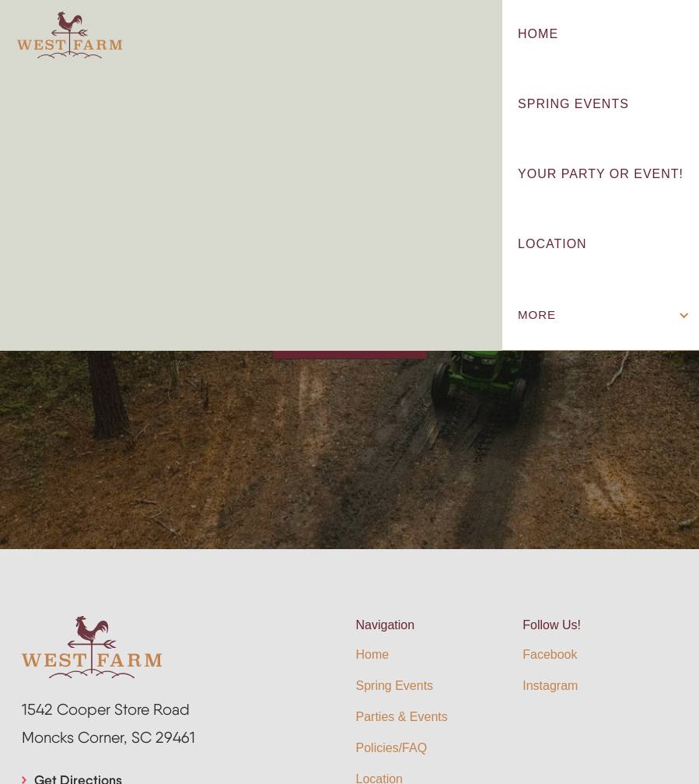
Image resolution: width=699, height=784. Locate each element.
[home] (70, 35)
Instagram (550, 686)
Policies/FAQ (392, 748)
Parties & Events (402, 717)
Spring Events (395, 686)
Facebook (550, 654)
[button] (601, 315)
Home (373, 654)
